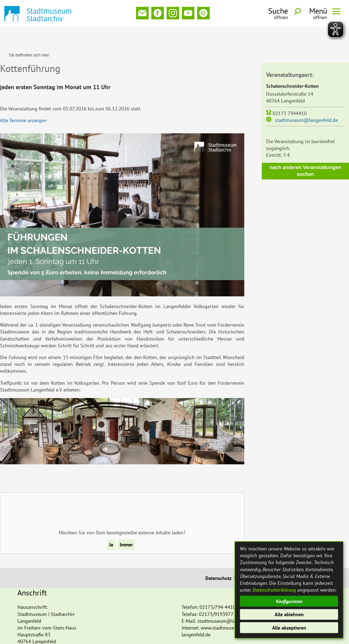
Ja (111, 527)
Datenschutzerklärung (274, 590)
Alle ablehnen (289, 614)
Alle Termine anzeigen (23, 102)
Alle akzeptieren (289, 628)
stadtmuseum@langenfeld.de (306, 102)
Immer (126, 527)
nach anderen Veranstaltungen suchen (305, 153)
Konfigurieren (289, 601)
